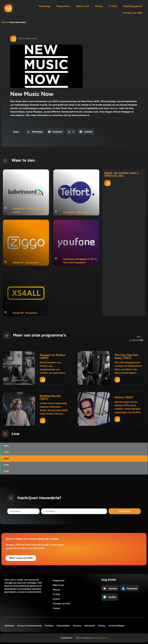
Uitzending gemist (133, 6)
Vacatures (77, 626)
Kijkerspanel (90, 626)
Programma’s (63, 6)
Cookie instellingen (116, 626)
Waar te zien (83, 6)
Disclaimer (49, 626)
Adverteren (9, 626)
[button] (35, 132)
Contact (57, 608)
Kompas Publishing (100, 638)
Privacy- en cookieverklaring (29, 626)
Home (5, 22)
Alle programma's (28, 38)
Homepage (45, 6)
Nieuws (99, 6)
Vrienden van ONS (132, 13)
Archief (56, 599)
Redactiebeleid (63, 626)
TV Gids (113, 6)
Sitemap (102, 626)
